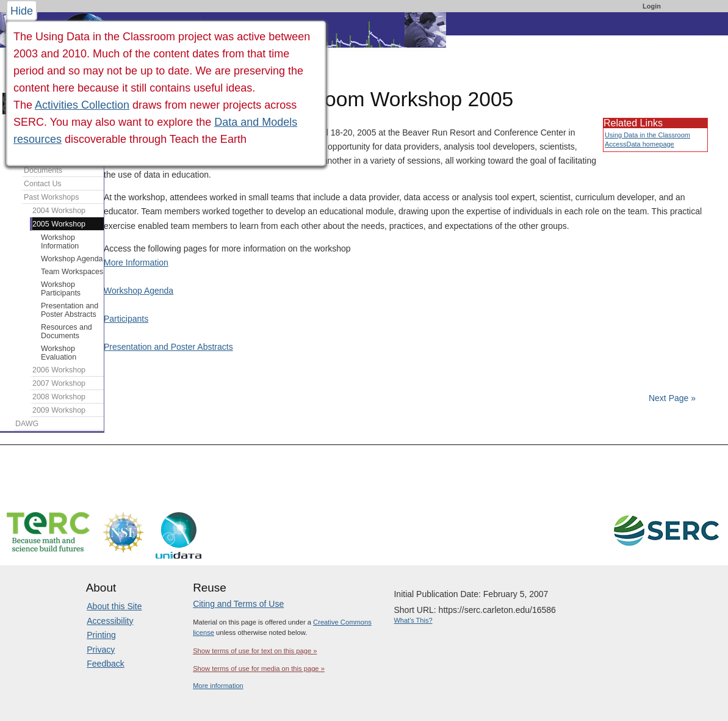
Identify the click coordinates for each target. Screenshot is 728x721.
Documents (43, 170)
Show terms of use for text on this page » (255, 651)
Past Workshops (51, 197)
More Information (136, 263)
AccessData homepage (640, 144)
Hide (22, 11)
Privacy (101, 650)
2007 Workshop (59, 383)
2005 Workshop (59, 224)
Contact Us (43, 184)
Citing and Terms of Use (238, 604)
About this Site (114, 606)
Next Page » (671, 398)
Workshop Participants (61, 289)
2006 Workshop (59, 370)
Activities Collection (82, 105)
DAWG (27, 424)
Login (652, 6)
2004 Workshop (59, 211)
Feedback (105, 664)
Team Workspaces (72, 272)
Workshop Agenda (139, 291)
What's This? (413, 620)
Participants (126, 319)
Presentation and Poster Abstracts (168, 347)
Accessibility (110, 621)
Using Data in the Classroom (647, 135)
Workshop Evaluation (59, 353)
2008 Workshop (59, 397)
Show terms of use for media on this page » (259, 668)
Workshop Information (60, 242)
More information (218, 686)
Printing (101, 635)
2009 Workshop (59, 410)
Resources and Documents (67, 332)
